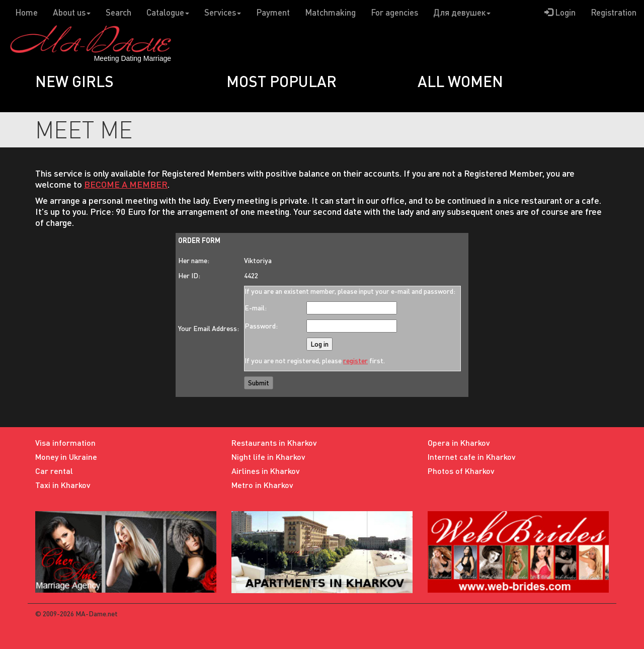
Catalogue (168, 12)
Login (560, 12)
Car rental (54, 471)
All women (460, 81)
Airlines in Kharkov (266, 471)
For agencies (394, 12)
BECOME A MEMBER (126, 184)
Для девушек (462, 12)
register (355, 360)
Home (26, 12)
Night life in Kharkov (268, 457)
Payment (273, 12)
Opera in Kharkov (459, 442)
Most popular (281, 81)
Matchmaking (330, 12)
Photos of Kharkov (461, 471)
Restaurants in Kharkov (274, 442)
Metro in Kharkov (262, 485)
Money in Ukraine (66, 457)
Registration (614, 12)
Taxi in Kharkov (63, 485)
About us (72, 12)
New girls (74, 81)
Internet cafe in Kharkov (472, 457)
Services (223, 12)
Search (118, 12)
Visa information (65, 442)
